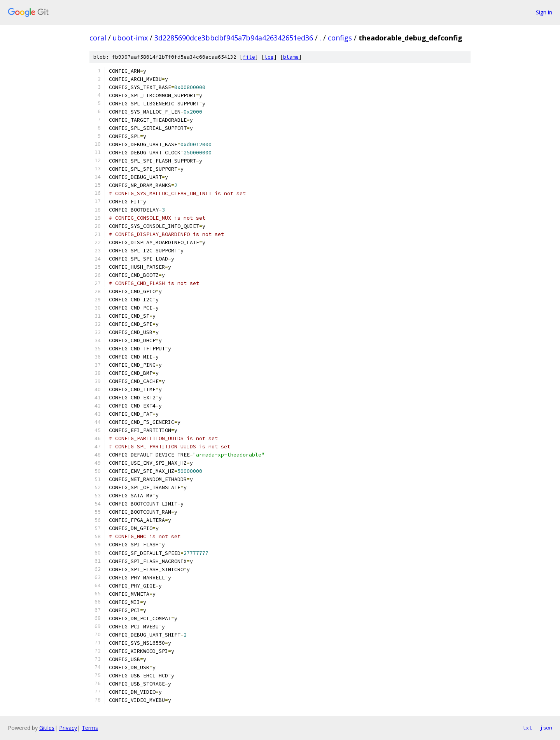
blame (291, 57)
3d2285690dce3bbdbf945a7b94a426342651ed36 (234, 38)
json (546, 728)
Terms (90, 728)
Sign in (544, 12)
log (269, 57)
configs (340, 38)
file (249, 57)
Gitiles (47, 728)
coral (98, 38)
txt (527, 728)
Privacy (68, 728)
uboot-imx (130, 38)
